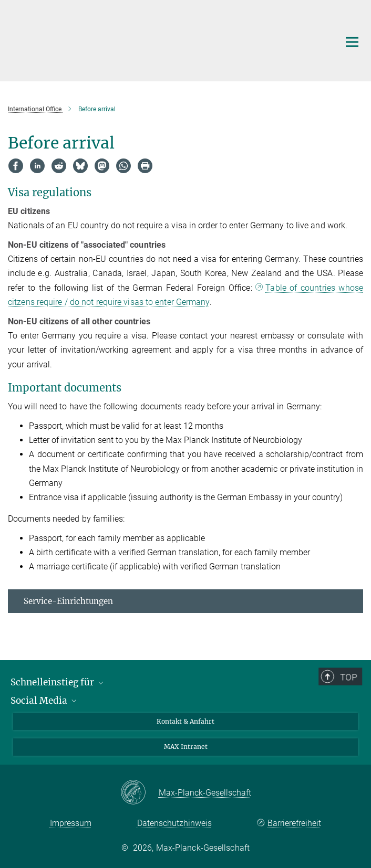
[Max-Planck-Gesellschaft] (140, 793)
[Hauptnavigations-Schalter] (352, 42)
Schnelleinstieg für (58, 682)
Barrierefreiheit (294, 823)
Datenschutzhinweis (174, 823)
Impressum (71, 823)
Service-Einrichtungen (68, 601)
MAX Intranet (186, 747)
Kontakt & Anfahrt (185, 721)
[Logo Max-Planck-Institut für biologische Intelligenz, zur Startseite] (166, 39)
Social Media (44, 701)
